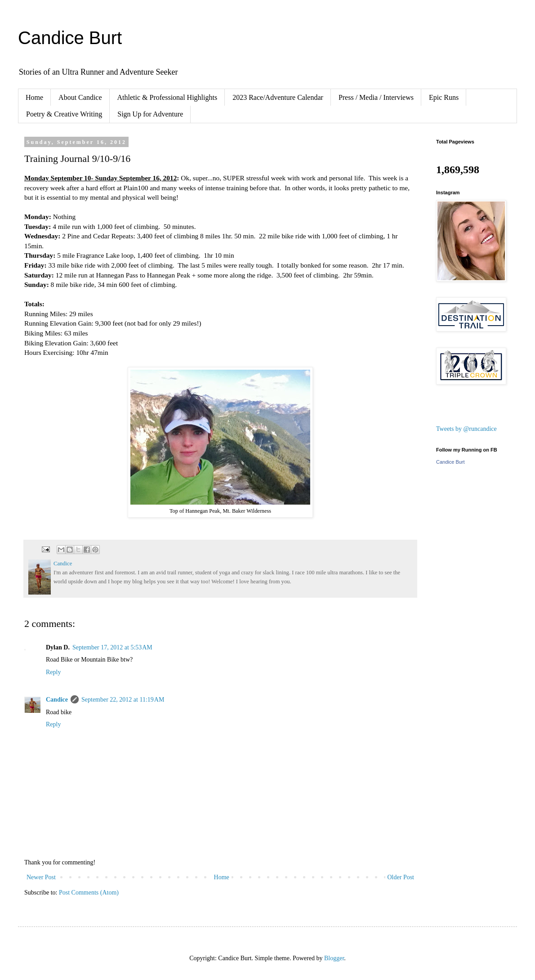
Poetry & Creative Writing (64, 114)
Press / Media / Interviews (376, 97)
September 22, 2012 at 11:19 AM (123, 700)
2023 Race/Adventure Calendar (278, 97)
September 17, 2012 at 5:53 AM (112, 647)
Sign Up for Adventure (150, 114)
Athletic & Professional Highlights (167, 97)
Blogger (334, 958)
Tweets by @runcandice (466, 429)
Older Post (401, 877)
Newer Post (41, 877)
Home (34, 97)
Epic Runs (444, 97)
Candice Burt (70, 38)
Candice (57, 700)
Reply (53, 672)
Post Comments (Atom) (89, 893)
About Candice (80, 97)
